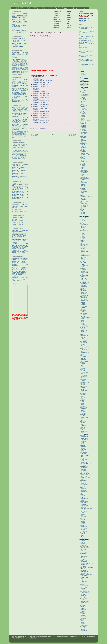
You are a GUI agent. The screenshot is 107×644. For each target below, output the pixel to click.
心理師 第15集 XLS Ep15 (18, 224)
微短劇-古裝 (57, 19)
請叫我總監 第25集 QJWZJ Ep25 (41, 94)
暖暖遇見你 (56, 23)
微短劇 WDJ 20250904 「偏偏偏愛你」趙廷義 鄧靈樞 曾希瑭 (87, 39)
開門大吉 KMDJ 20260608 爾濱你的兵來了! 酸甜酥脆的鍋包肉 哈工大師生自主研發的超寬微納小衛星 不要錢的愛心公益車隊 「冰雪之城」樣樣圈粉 (20, 95)
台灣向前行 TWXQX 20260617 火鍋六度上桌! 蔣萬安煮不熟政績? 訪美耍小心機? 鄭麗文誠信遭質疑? (20, 252)
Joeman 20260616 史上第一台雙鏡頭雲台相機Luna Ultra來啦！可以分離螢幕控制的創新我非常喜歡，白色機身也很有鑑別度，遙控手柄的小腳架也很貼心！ (20, 127)
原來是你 (69, 18)
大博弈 (68, 21)
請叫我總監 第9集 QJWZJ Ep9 (40, 123)
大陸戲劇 (29, 8)
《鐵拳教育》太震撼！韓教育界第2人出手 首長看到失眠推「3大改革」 (20, 147)
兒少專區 (57, 8)
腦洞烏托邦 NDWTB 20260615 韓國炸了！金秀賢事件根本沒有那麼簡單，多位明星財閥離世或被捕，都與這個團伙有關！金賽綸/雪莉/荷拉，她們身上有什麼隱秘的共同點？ (20, 134)
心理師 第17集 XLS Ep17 (18, 221)
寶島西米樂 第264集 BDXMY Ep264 (20, 45)
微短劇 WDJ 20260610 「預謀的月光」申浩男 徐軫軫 (87, 28)
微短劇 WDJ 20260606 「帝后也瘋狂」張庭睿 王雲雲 (87, 52)
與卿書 (68, 16)
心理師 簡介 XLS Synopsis (18, 219)
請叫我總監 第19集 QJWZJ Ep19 (41, 105)
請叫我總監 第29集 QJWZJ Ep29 (41, 86)
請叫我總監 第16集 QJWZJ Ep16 (41, 110)
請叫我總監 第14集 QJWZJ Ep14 (41, 114)
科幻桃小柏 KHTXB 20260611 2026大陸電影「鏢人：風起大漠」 (20, 195)
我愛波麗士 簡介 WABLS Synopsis (20, 206)
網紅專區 (50, 8)
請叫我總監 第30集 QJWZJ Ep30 (41, 84)
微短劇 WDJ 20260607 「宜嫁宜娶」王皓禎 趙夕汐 (86, 32)
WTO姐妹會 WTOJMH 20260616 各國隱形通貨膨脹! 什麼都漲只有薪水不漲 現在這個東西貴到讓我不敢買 (20, 69)
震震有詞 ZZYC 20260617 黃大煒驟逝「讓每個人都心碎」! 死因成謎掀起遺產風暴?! (20, 241)
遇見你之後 (56, 25)
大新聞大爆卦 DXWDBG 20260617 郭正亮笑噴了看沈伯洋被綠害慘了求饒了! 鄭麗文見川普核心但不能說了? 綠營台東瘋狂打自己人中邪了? (20, 60)
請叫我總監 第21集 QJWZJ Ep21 (41, 101)
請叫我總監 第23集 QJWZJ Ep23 (41, 97)
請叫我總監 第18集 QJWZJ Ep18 (41, 106)
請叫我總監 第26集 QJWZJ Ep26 (41, 92)
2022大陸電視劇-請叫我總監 (40, 128)
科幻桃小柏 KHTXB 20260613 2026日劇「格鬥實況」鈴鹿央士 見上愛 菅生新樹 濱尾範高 (20, 188)
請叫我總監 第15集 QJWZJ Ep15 (41, 112)
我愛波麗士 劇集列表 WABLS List (20, 204)
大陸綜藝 (43, 8)
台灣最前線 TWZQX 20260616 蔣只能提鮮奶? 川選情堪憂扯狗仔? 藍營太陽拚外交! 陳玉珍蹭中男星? (20, 65)
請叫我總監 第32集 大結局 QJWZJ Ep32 (42, 81)
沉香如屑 (69, 27)
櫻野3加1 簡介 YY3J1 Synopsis (19, 212)
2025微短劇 (57, 16)
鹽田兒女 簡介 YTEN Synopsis (19, 210)
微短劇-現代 (57, 18)
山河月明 (69, 25)
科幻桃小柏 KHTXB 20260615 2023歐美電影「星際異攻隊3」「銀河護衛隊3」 (20, 184)
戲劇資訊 (64, 8)
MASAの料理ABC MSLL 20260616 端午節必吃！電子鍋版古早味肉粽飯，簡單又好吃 (20, 115)
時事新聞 (71, 8)
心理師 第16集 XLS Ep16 (18, 223)
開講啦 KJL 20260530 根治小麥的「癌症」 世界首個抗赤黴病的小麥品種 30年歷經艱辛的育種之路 (20, 89)
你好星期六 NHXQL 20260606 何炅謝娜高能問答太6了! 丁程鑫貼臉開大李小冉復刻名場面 (20, 100)
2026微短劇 (57, 14)
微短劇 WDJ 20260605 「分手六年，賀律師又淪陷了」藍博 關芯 (86, 36)
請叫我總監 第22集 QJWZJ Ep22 (41, 99)
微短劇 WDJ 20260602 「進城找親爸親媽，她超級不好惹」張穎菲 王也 (87, 61)
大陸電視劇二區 (84, 21)
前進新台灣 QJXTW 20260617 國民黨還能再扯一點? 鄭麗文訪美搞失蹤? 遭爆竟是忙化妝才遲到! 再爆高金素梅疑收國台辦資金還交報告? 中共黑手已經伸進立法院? (20, 246)
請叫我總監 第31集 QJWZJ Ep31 (41, 83)
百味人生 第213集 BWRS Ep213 (19, 47)
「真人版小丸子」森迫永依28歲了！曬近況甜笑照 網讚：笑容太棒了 (20, 151)
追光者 (68, 19)
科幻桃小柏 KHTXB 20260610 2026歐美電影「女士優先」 (20, 198)
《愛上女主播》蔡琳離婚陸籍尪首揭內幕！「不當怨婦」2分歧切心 (20, 144)
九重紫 (68, 14)
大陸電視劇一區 (84, 19)
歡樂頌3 (69, 23)
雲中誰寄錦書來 (58, 21)
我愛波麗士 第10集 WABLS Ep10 (19, 208)
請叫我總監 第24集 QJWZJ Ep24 (41, 95)
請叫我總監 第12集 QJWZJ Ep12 (41, 117)
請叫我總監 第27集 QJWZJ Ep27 (41, 90)
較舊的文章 (72, 135)
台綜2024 (79, 8)
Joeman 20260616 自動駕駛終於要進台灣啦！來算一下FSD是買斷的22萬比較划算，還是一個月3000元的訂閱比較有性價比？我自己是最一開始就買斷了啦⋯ (20, 120)
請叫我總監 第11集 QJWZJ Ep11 (41, 119)
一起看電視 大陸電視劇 (20, 3)
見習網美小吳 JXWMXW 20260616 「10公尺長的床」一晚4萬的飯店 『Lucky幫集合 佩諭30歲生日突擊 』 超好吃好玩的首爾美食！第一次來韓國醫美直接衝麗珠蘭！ (20, 110)
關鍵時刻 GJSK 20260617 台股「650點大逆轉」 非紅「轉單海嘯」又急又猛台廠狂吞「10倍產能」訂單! (19, 236)
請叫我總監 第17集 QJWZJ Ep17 (41, 108)
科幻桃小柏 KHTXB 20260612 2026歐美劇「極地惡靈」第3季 (20, 192)
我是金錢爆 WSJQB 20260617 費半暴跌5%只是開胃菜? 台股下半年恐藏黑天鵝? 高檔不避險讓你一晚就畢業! (20, 54)
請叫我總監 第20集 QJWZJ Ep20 (41, 103)
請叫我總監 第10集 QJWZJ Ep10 (41, 121)
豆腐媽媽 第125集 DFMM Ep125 (19, 43)
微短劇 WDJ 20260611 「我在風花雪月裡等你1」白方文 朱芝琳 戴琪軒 (87, 44)
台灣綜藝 (36, 8)
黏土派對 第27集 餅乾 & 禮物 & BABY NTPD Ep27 (19, 174)
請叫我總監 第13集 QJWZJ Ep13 (41, 115)
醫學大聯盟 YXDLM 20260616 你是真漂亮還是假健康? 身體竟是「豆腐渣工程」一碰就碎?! (20, 73)
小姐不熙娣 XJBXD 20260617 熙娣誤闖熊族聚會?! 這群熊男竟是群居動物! (20, 231)
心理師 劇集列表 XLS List (18, 217)
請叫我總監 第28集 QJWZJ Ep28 (41, 88)
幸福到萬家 (56, 27)
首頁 (53, 135)
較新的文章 (35, 135)
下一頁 (22, 33)
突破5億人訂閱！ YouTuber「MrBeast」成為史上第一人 (18, 158)
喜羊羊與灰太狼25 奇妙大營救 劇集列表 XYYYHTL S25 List (20, 165)
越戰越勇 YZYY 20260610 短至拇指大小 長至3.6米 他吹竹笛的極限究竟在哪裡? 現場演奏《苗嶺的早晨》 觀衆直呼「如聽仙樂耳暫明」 (20, 82)
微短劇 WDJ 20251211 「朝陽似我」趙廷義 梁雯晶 (86, 56)
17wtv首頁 (15, 8)
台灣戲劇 (22, 8)
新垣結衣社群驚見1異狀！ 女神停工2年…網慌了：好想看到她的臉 (20, 155)
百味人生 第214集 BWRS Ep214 (19, 38)
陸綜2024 (86, 8)
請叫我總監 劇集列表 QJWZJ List (41, 79)
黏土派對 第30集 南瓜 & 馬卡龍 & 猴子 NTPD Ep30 (20, 168)
